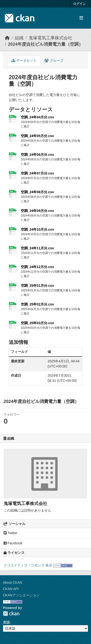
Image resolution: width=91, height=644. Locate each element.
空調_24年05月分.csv (37, 136)
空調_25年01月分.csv (37, 286)
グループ (54, 61)
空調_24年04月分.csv (37, 117)
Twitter (11, 533)
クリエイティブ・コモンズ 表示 (28, 565)
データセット (24, 61)
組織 (19, 38)
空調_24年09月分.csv (37, 211)
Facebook (13, 543)
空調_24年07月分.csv (37, 173)
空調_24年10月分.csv (37, 229)
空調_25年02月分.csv (37, 304)
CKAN (11, 614)
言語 (6, 622)
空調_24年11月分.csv (37, 248)
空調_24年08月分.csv (37, 192)
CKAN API (11, 589)
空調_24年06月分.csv (37, 155)
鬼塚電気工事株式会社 (50, 38)
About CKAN (12, 583)
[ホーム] (7, 38)
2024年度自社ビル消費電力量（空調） (45, 44)
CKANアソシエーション (21, 595)
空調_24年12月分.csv (37, 267)
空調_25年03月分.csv (37, 323)
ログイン (79, 4)
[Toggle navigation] (81, 18)
